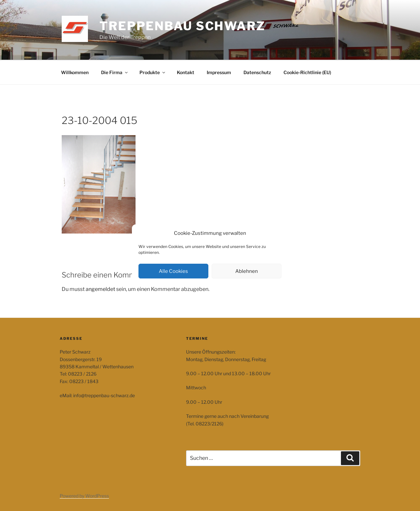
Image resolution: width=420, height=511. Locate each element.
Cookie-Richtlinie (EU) (307, 72)
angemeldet (100, 289)
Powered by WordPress (84, 496)
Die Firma (115, 72)
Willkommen (75, 72)
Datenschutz (257, 72)
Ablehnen (247, 271)
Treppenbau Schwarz (182, 26)
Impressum (219, 72)
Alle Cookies (173, 271)
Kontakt (186, 72)
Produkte (153, 72)
